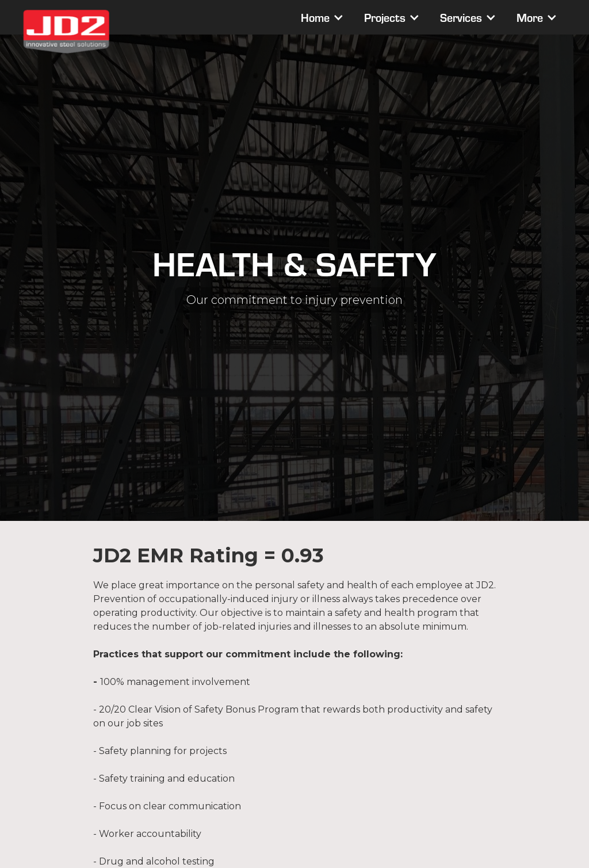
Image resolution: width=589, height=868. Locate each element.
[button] (321, 17)
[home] (66, 32)
